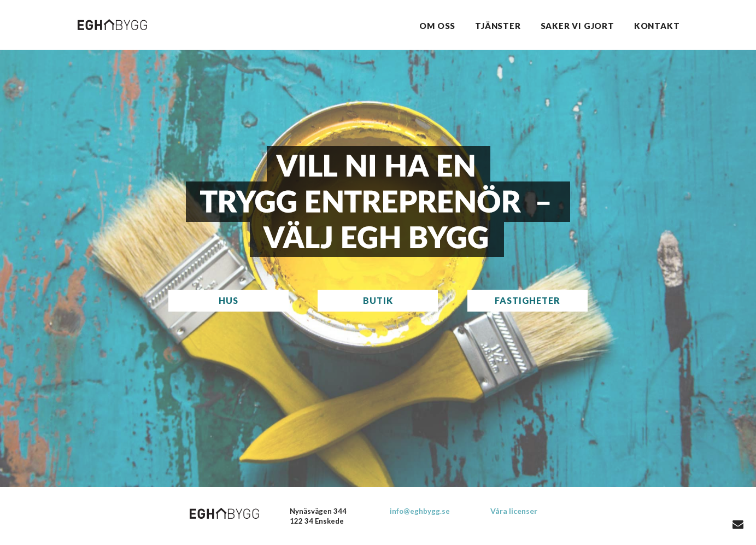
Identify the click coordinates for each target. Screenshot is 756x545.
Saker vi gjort (578, 26)
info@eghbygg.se (420, 511)
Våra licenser (514, 511)
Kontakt (657, 26)
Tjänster (498, 26)
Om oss (437, 26)
